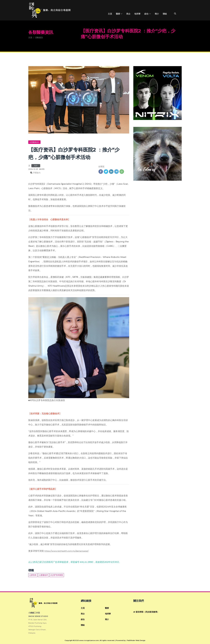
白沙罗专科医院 (57, 575)
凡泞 (36, 166)
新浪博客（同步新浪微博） (146, 612)
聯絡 (165, 14)
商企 (128, 14)
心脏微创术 (43, 575)
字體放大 (36, 173)
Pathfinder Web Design (136, 640)
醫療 (118, 14)
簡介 (157, 14)
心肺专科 (33, 575)
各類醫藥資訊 (41, 32)
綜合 (146, 14)
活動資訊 (39, 37)
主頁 (110, 14)
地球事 (137, 14)
